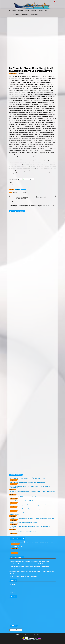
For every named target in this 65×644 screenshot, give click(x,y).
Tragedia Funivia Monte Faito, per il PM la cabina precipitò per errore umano (32, 501)
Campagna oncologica (17, 546)
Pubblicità (29, 1)
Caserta (24, 192)
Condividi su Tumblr (13, 179)
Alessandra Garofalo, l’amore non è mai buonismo (24, 522)
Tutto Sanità (22, 635)
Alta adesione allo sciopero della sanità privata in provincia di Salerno (30, 505)
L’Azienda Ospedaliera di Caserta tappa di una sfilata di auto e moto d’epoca (32, 518)
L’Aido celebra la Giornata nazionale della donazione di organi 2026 (29, 478)
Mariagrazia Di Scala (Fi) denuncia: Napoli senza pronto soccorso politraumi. (33, 542)
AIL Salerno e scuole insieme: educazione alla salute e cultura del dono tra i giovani (31, 527)
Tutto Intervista (15, 15)
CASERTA (18, 189)
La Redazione (23, 1)
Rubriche (20, 11)
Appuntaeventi (35, 15)
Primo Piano (33, 11)
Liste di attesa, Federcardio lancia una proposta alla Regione (27, 482)
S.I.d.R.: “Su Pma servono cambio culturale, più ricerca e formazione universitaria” (22, 197)
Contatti (17, 1)
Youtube (54, 1)
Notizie (14, 11)
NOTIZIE (23, 189)
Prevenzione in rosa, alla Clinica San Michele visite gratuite (27, 509)
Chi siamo (11, 1)
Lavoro (27, 11)
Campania (20, 192)
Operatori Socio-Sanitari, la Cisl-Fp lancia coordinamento (42, 197)
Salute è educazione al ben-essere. (21, 551)
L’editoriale (40, 11)
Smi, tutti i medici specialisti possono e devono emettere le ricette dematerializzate (28, 514)
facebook (50, 1)
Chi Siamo (12, 584)
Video (46, 11)
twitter (52, 1)
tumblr (56, 1)
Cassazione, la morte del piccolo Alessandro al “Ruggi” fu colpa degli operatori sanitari (32, 492)
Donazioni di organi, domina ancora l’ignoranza (23, 532)
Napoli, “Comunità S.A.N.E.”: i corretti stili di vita (23, 497)
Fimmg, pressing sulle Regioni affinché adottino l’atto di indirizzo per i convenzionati (30, 487)
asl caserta (15, 192)
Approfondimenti (25, 15)
